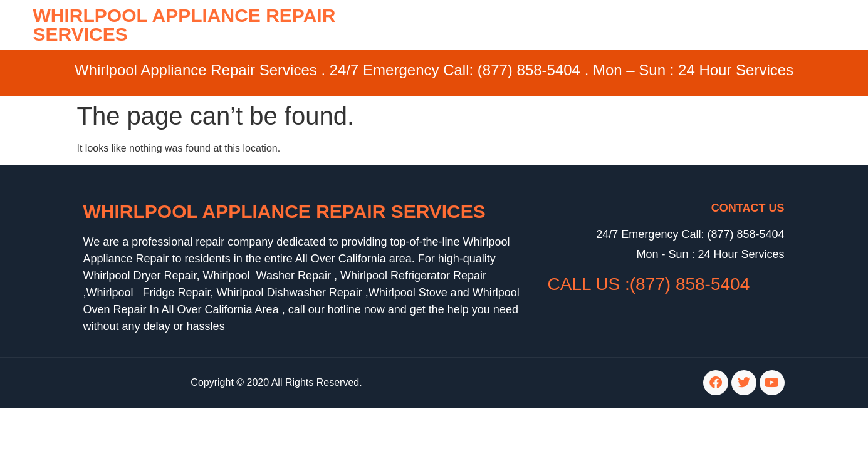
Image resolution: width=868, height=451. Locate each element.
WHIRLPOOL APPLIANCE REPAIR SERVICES (185, 25)
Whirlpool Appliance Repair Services (285, 211)
